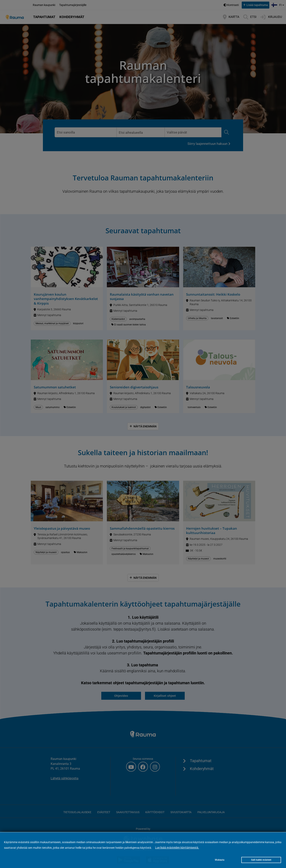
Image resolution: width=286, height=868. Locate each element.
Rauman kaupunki (44, 5)
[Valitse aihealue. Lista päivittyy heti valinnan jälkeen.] (141, 132)
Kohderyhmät (72, 17)
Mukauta (220, 860)
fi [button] (278, 4)
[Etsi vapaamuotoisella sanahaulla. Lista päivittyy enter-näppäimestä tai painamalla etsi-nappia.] (86, 132)
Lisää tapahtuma (257, 5)
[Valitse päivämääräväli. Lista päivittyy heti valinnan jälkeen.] (193, 132)
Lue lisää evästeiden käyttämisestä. (177, 848)
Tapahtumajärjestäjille (73, 5)
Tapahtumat (44, 17)
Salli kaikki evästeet (261, 860)
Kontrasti (233, 5)
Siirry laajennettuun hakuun (207, 144)
